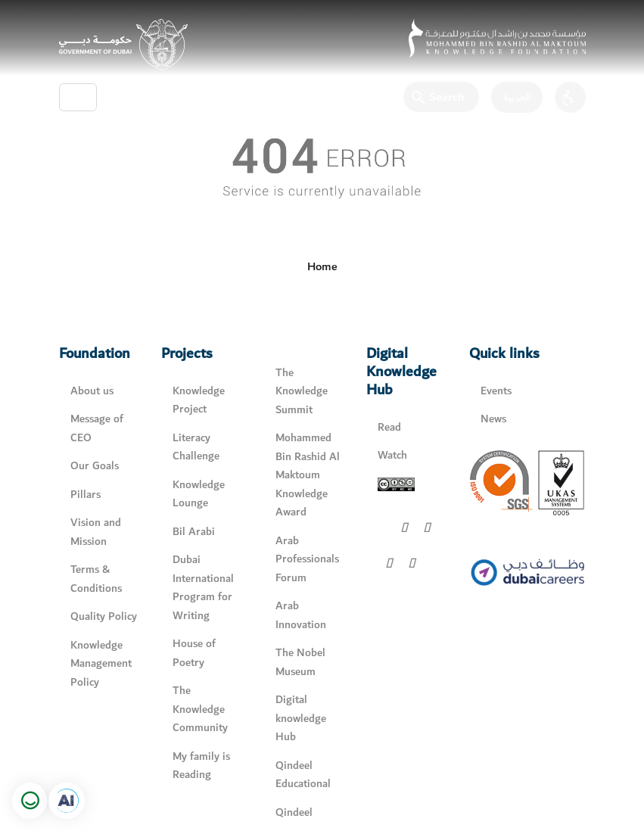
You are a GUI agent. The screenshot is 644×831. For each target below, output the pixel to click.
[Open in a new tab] (67, 801)
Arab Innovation (301, 615)
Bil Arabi (194, 532)
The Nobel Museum (300, 662)
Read (389, 427)
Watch (392, 455)
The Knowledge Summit (302, 391)
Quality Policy (104, 616)
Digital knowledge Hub (301, 718)
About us (92, 391)
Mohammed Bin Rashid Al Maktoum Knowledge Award (308, 475)
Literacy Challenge (196, 447)
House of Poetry (194, 653)
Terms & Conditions (96, 579)
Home (322, 266)
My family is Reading (201, 766)
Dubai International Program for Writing (203, 588)
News (493, 419)
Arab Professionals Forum (307, 559)
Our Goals (95, 466)
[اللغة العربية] (511, 97)
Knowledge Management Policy (101, 664)
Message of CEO (97, 428)
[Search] (441, 97)
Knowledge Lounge (199, 494)
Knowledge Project (199, 400)
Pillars (86, 495)
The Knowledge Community (200, 709)
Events (496, 391)
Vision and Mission (96, 532)
